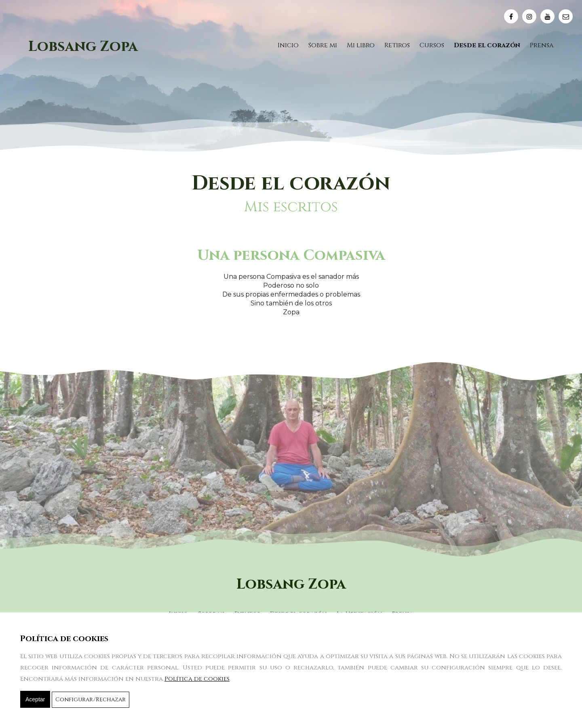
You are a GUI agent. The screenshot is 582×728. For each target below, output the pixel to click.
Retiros (397, 45)
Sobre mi (323, 45)
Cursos (432, 45)
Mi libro (361, 45)
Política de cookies (197, 679)
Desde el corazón (487, 45)
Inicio (288, 45)
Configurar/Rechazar (91, 700)
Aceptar (35, 699)
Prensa (542, 45)
